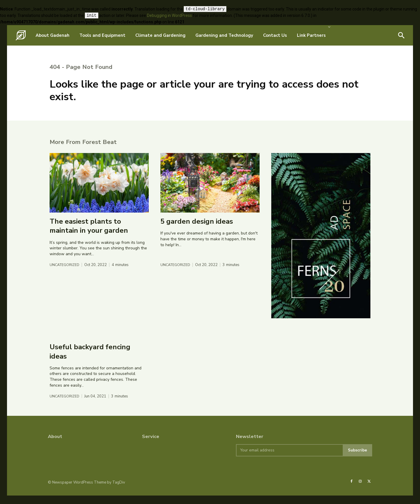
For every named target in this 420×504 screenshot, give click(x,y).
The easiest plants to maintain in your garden (89, 234)
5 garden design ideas (197, 230)
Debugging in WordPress (169, 16)
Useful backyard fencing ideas (90, 360)
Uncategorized (65, 273)
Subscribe (357, 459)
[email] (289, 459)
